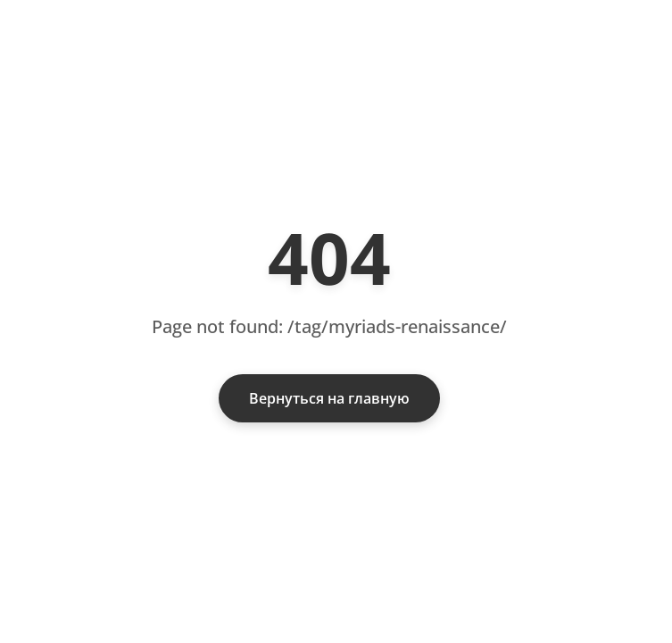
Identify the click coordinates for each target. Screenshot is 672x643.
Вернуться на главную (329, 398)
